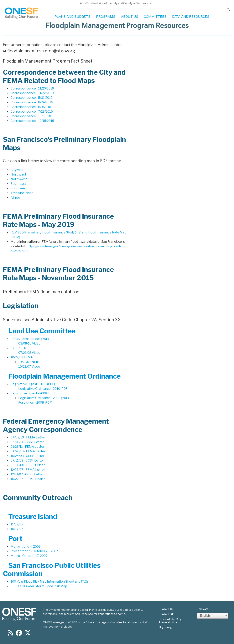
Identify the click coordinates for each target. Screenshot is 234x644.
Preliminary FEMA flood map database (41, 292)
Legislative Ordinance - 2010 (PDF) (43, 389)
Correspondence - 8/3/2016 (31, 107)
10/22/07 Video (29, 367)
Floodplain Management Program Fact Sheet (48, 61)
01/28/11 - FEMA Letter (28, 447)
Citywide (17, 170)
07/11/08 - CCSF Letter (27, 460)
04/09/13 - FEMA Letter (28, 437)
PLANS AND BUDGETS (72, 17)
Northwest (19, 179)
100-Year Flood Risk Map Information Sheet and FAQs (50, 582)
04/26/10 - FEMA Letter (28, 451)
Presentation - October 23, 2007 (34, 551)
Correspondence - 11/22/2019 (32, 93)
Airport (16, 198)
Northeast (18, 174)
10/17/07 (17, 529)
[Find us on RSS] (10, 634)
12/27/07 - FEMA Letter (28, 470)
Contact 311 (167, 614)
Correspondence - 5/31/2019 (32, 98)
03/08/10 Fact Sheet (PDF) (30, 339)
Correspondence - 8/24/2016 (32, 102)
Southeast (18, 184)
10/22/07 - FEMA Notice (28, 479)
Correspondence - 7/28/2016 (32, 112)
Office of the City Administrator (170, 621)
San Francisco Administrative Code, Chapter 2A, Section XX (62, 320)
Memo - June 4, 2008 (26, 547)
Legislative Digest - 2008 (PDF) (33, 393)
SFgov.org (165, 627)
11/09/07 (17, 524)
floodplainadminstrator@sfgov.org (42, 51)
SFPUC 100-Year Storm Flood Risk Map (39, 586)
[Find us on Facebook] (19, 634)
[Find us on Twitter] (28, 634)
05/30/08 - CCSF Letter (28, 465)
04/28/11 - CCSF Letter (27, 442)
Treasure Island (22, 193)
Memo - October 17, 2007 (29, 556)
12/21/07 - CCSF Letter (27, 474)
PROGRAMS (106, 17)
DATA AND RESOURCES (191, 17)
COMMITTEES (155, 17)
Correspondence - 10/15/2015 (32, 121)
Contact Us (166, 609)
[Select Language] (213, 616)
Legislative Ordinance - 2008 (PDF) (44, 398)
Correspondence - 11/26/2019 (32, 88)
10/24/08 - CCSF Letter (28, 456)
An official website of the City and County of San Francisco (117, 3)
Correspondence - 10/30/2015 (33, 116)
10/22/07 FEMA (22, 357)
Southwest (19, 188)
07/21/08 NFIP (21, 348)
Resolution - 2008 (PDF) (35, 403)
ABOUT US (130, 17)
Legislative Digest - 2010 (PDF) (33, 384)
